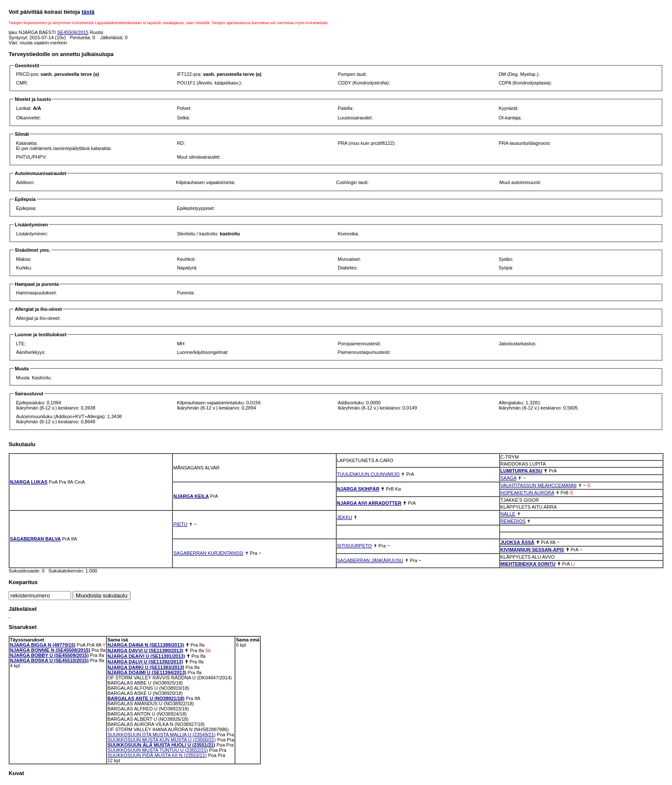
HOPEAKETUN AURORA (527, 493)
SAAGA (508, 478)
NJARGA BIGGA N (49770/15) (43, 645)
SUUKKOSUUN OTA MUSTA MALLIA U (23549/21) (161, 735)
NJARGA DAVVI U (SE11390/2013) (145, 651)
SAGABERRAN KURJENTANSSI (208, 553)
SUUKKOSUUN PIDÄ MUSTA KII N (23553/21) (157, 755)
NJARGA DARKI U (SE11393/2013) (146, 667)
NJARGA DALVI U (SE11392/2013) (145, 662)
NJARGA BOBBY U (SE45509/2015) (49, 655)
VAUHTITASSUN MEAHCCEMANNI (539, 485)
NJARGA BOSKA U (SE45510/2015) (49, 660)
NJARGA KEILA (191, 496)
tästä (88, 12)
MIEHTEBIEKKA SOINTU (528, 564)
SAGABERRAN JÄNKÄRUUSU (370, 560)
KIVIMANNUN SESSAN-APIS (532, 550)
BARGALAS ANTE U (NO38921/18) (146, 698)
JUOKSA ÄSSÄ (517, 542)
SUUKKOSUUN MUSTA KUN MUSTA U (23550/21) (161, 740)
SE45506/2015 (73, 32)
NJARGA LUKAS (29, 482)
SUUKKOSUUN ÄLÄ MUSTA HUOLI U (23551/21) (161, 745)
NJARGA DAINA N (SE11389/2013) (146, 645)
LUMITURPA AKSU (521, 471)
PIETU (180, 524)
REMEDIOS (513, 521)
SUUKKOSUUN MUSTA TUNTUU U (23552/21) (158, 750)
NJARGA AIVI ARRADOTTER (369, 503)
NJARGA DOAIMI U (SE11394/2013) (147, 672)
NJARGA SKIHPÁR (358, 489)
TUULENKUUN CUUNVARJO (369, 474)
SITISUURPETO (355, 546)
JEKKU (345, 517)
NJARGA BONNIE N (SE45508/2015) (50, 650)
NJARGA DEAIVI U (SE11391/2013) (146, 656)
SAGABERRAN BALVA (35, 539)
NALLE (508, 514)
